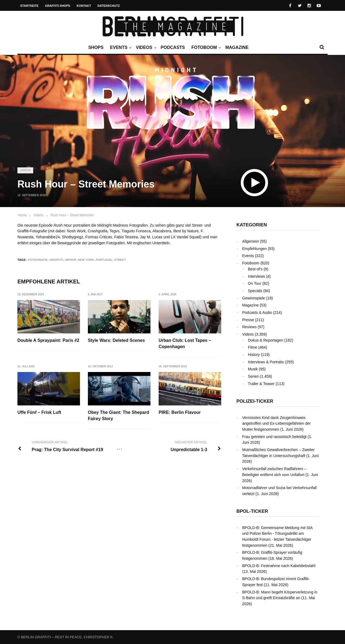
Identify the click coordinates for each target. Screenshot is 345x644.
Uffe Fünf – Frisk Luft (39, 413)
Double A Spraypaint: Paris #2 (48, 340)
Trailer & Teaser (261, 384)
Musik (253, 369)
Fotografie (38, 260)
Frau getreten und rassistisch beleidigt (274, 437)
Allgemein (250, 241)
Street (120, 260)
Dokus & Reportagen (266, 340)
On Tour (255, 283)
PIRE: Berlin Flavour (180, 413)
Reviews (249, 327)
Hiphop (70, 260)
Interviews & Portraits (266, 362)
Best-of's (255, 269)
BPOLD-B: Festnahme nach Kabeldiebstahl (279, 566)
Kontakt (84, 6)
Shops (96, 47)
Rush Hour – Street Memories (72, 215)
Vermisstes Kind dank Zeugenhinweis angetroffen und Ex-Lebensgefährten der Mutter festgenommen (276, 423)
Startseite (29, 6)
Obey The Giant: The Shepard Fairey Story (119, 416)
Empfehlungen (254, 249)
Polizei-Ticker (255, 401)
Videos (145, 48)
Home (22, 215)
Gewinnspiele (254, 298)
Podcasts (173, 47)
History (254, 355)
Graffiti (56, 260)
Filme (252, 347)
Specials (255, 291)
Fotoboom (205, 48)
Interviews (256, 276)
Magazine (237, 47)
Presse (248, 320)
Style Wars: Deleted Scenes (117, 340)
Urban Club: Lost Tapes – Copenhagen (185, 343)
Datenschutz (109, 6)
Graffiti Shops (58, 6)
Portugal (104, 260)
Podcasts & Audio (257, 312)
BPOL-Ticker (252, 511)
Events (120, 48)
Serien (253, 376)
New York (86, 260)
